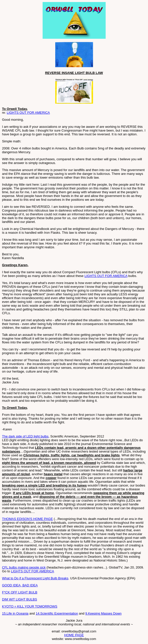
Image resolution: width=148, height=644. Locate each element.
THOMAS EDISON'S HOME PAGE (27, 519)
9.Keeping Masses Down (103, 613)
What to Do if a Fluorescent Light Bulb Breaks (35, 578)
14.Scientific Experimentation (57, 613)
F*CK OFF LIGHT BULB (20, 592)
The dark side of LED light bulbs (25, 436)
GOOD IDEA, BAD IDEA (20, 585)
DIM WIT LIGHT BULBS (20, 599)
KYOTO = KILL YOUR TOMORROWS (30, 606)
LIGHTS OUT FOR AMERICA (28, 113)
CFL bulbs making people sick (24, 567)
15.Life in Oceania (15, 613)
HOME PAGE (74, 635)
